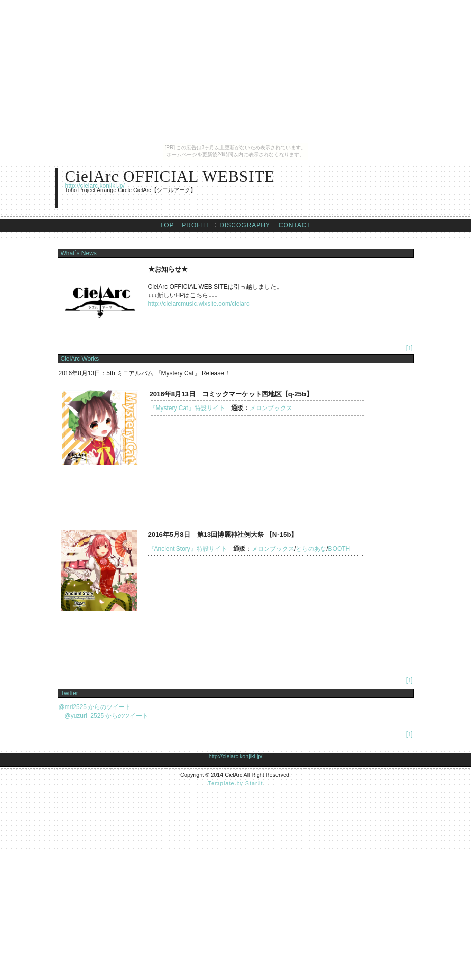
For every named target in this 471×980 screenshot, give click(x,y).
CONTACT (295, 225)
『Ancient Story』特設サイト (188, 549)
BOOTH (339, 549)
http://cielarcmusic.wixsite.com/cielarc (199, 304)
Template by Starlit (236, 783)
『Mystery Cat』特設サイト (190, 408)
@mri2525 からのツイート (95, 707)
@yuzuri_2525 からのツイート (104, 716)
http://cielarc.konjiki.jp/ (95, 186)
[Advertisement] (236, 809)
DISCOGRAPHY (245, 225)
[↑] (410, 348)
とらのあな (311, 549)
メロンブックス (271, 408)
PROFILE (197, 225)
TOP (167, 225)
